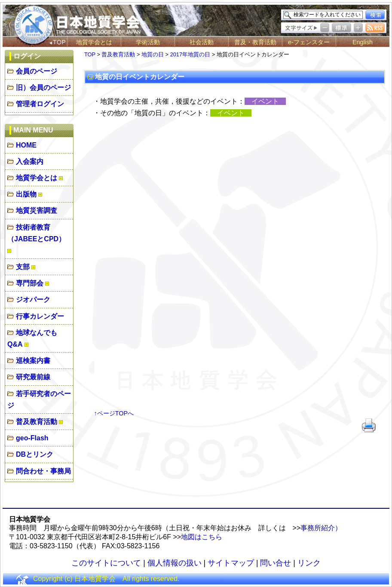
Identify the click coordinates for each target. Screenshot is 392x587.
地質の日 (153, 54)
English (363, 42)
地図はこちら (202, 537)
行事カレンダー (40, 316)
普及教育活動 (37, 422)
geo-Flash (32, 438)
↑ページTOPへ (114, 413)
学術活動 (148, 42)
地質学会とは (94, 42)
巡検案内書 (33, 361)
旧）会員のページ (43, 88)
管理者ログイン (40, 104)
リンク (309, 563)
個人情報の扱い (175, 563)
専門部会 (30, 283)
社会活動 (202, 42)
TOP (90, 54)
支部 (23, 267)
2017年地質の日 (190, 54)
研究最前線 (33, 377)
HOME (26, 145)
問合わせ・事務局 (43, 471)
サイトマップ (231, 563)
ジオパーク (33, 300)
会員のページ (37, 71)
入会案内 (30, 161)
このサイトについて (106, 563)
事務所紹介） (321, 528)
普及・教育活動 (255, 42)
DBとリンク (35, 454)
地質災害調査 (37, 211)
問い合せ (276, 563)
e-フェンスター (309, 42)
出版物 (26, 194)
